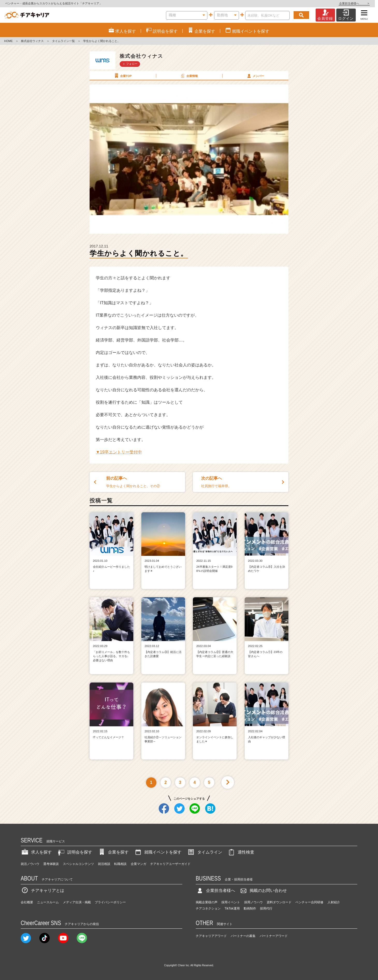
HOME (8, 41)
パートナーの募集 (243, 936)
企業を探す (113, 852)
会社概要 (27, 902)
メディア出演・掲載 (77, 902)
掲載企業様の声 (207, 902)
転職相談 (120, 864)
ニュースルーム (48, 902)
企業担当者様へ (357, 3)
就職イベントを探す (158, 852)
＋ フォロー (130, 64)
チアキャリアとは (42, 890)
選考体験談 (51, 864)
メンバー (255, 76)
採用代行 (266, 908)
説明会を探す (75, 852)
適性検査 (241, 852)
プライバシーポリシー (110, 902)
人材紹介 (334, 902)
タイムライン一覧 (63, 41)
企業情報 (189, 76)
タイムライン (205, 852)
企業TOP (122, 76)
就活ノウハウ (30, 864)
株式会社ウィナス (32, 41)
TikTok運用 (232, 908)
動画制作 (250, 908)
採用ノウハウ (253, 902)
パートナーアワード (274, 936)
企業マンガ (139, 864)
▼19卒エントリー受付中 (119, 452)
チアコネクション (208, 908)
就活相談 (104, 864)
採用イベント (231, 902)
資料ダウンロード (279, 902)
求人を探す (36, 852)
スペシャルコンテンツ (78, 864)
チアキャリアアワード (211, 936)
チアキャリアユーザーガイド (170, 864)
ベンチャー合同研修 (309, 902)
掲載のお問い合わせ (263, 890)
